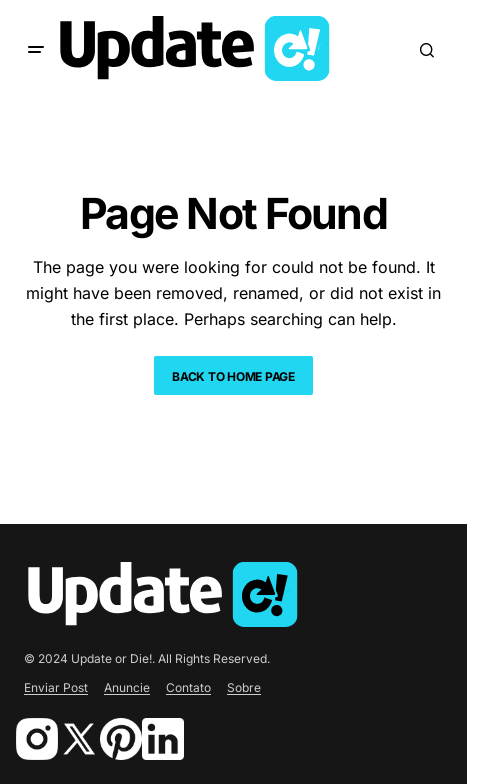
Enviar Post (56, 687)
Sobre (244, 687)
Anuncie (127, 687)
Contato (188, 687)
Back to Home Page (233, 376)
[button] (36, 50)
